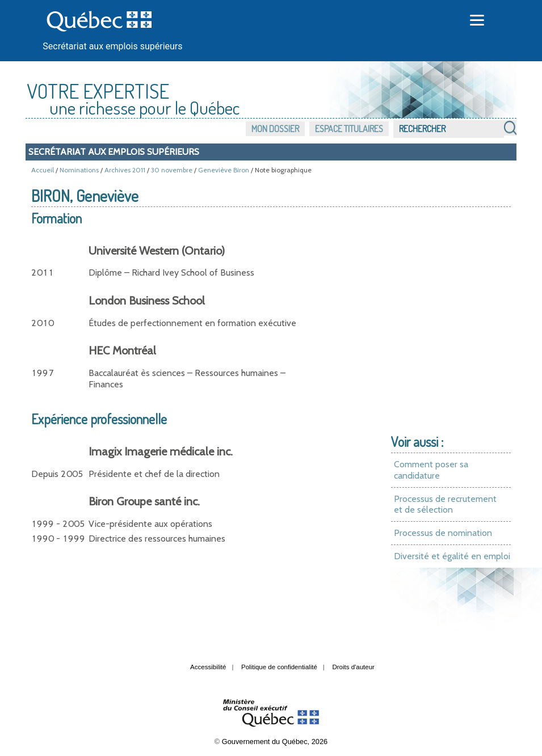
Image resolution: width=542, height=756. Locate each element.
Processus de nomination (443, 533)
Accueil (43, 170)
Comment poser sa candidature (431, 470)
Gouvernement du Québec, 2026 (275, 742)
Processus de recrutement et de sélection (445, 504)
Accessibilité (208, 667)
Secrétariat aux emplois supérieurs (112, 46)
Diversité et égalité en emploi (452, 556)
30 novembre (172, 170)
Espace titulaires (349, 129)
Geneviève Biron (224, 170)
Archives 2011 (125, 170)
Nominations (79, 170)
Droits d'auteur (353, 667)
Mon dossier (275, 129)
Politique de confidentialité (279, 667)
